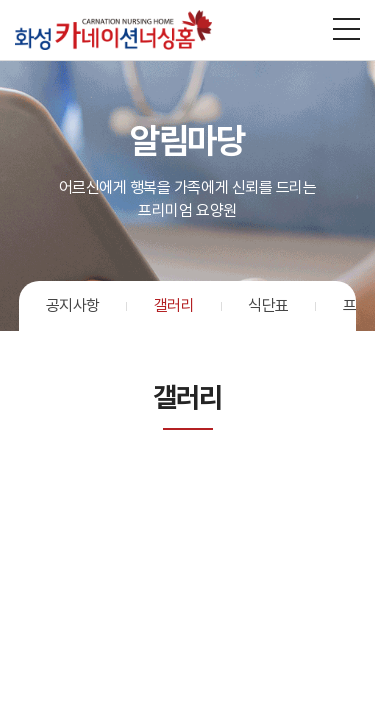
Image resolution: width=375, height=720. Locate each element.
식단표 (268, 305)
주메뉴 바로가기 (0, 0)
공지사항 (73, 305)
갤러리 (174, 305)
